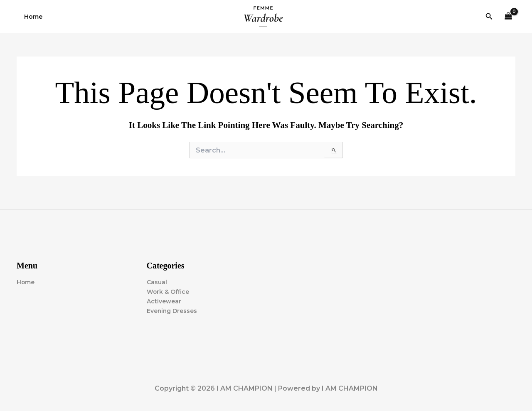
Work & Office (168, 292)
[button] (489, 17)
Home (32, 17)
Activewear (164, 301)
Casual (157, 282)
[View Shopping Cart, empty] (509, 17)
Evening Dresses (172, 311)
